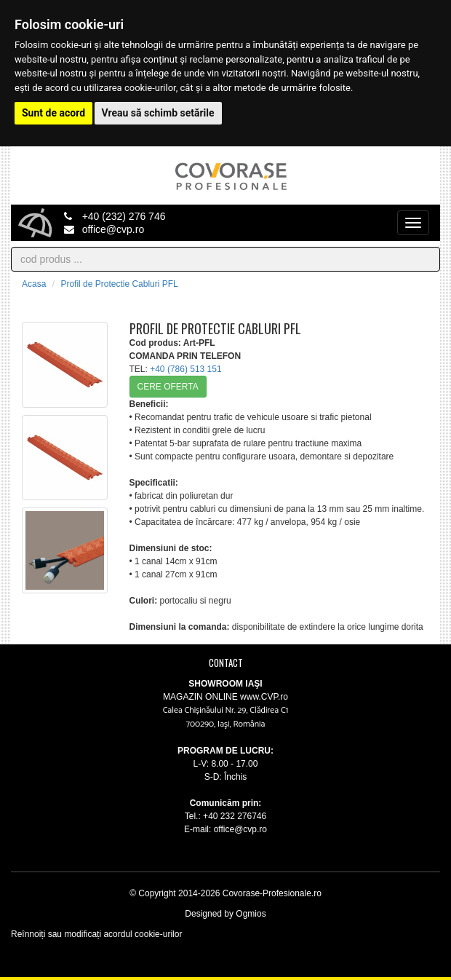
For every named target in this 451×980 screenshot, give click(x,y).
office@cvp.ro (104, 229)
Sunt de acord (53, 113)
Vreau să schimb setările (158, 113)
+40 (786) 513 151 (185, 369)
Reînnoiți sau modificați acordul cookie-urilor (96, 934)
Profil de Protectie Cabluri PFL (119, 284)
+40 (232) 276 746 (115, 216)
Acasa (34, 284)
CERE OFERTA (168, 387)
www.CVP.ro (263, 697)
